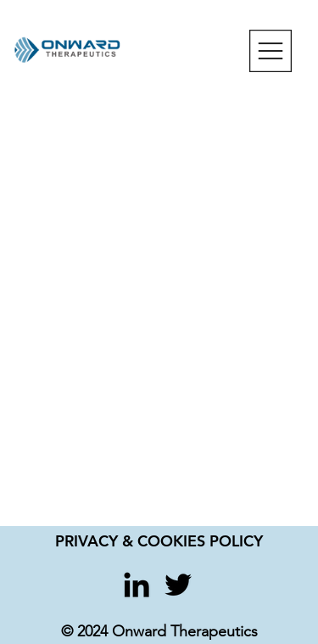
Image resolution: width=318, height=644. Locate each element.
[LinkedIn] (137, 585)
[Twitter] (178, 585)
